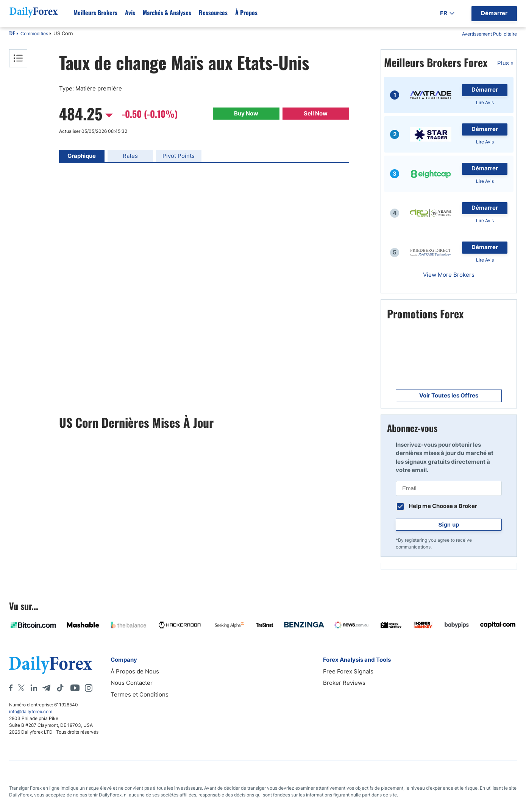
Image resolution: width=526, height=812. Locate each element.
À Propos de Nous (135, 671)
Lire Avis (485, 102)
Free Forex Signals (348, 671)
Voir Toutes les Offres (449, 395)
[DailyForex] (51, 665)
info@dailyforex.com (31, 711)
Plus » (505, 63)
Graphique (82, 156)
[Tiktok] (60, 688)
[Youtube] (75, 688)
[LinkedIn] (34, 688)
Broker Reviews (344, 683)
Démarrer (485, 90)
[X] (21, 688)
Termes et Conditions (140, 694)
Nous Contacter (132, 683)
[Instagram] (89, 688)
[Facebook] (11, 688)
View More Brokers (449, 275)
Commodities (34, 34)
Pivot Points (179, 156)
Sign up (449, 524)
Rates (130, 156)
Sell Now (316, 113)
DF (12, 34)
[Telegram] (46, 688)
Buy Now (246, 113)
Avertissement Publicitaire (489, 34)
